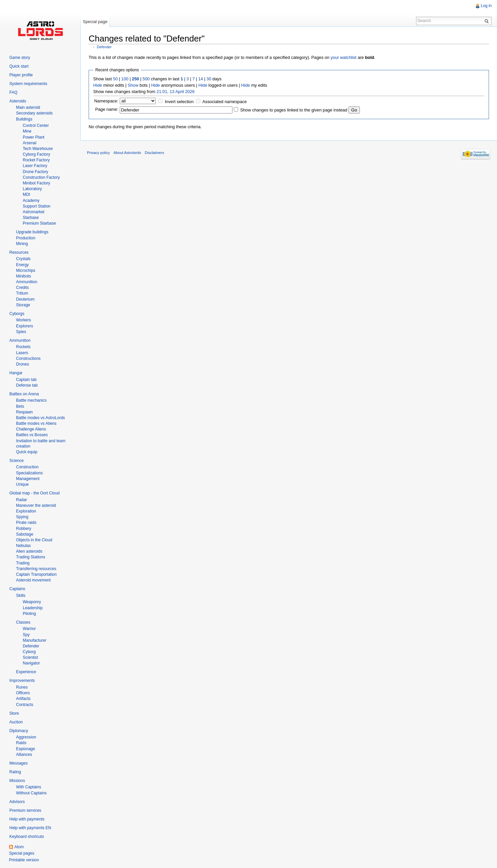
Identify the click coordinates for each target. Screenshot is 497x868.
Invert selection (179, 102)
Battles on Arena (24, 394)
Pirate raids (26, 523)
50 (115, 79)
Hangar (16, 373)
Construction (27, 467)
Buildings (24, 119)
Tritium (22, 293)
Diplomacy (19, 731)
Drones (23, 364)
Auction (16, 722)
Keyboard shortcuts (27, 837)
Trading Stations (31, 557)
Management (28, 479)
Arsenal (30, 143)
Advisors (17, 802)
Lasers (22, 353)
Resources (19, 252)
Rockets (23, 347)
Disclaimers (155, 153)
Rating (15, 772)
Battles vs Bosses (32, 435)
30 (209, 79)
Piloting (29, 614)
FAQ (13, 92)
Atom (19, 847)
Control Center (36, 126)
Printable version (24, 860)
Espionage (26, 749)
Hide (98, 85)
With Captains (29, 787)
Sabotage (25, 534)
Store (14, 713)
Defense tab (27, 385)
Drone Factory (35, 172)
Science (17, 461)
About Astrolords (127, 153)
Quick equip (27, 452)
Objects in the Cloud (34, 540)
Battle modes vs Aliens (36, 423)
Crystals (23, 259)
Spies (21, 332)
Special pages (22, 853)
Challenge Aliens (31, 429)
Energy (22, 265)
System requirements (28, 84)
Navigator (31, 663)
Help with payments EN (30, 828)
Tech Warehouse (38, 149)
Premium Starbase (39, 223)
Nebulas (23, 546)
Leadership (33, 608)
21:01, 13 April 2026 (176, 92)
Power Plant (34, 137)
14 (201, 79)
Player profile (21, 75)
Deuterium (25, 299)
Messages (19, 763)
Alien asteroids (29, 551)
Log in (486, 6)
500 (146, 79)
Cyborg (29, 652)
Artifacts (23, 699)
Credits (22, 288)
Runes (22, 687)
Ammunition (27, 282)
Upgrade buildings (32, 232)
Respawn (24, 412)
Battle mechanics (31, 400)
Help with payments (27, 819)
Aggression (26, 737)
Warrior (29, 629)
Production (26, 238)
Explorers (25, 326)
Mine (27, 131)
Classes (23, 622)
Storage (23, 305)
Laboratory (32, 189)
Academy (31, 201)
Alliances (24, 755)
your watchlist (343, 57)
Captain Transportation (36, 574)
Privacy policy (98, 153)
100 (125, 79)
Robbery (24, 529)
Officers (23, 693)
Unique (22, 484)
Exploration (26, 511)
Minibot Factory (36, 183)
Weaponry (32, 602)
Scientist (30, 657)
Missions (17, 781)
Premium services (25, 810)
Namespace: (106, 101)
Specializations (29, 473)
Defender (104, 47)
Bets (20, 406)
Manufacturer (35, 640)
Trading (23, 563)
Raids (21, 743)
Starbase (31, 218)
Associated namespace (224, 102)
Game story (20, 58)
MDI (26, 194)
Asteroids (18, 101)
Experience (26, 672)
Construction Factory (41, 177)
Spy (26, 635)
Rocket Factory (36, 160)
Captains (17, 589)
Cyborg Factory (36, 154)
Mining (22, 244)
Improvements (22, 681)
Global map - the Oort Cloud (34, 493)
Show (133, 85)
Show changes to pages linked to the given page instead (294, 110)
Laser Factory (35, 166)
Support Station (37, 206)
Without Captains (31, 793)
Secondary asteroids (34, 113)
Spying (22, 517)
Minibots (24, 276)
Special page (95, 22)
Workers (23, 320)
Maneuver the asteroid (36, 505)
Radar (22, 500)
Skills (21, 596)
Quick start (19, 66)
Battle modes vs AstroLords (40, 418)
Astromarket (34, 212)
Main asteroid (28, 107)
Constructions (28, 359)
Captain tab (26, 380)
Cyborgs (17, 314)
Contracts (25, 705)
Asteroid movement (33, 580)
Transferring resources (36, 569)
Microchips (26, 270)
